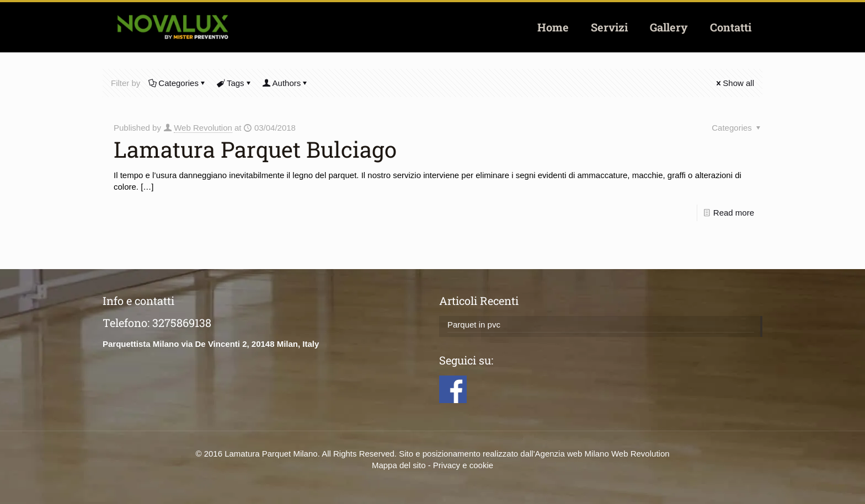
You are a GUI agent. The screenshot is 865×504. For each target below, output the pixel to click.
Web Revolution (203, 128)
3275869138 (182, 323)
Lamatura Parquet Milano (271, 454)
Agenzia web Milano (572, 454)
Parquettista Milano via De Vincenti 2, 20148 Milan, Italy (211, 344)
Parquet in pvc (474, 325)
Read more (734, 213)
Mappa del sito (399, 465)
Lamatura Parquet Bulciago (255, 149)
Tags (235, 83)
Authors (286, 83)
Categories (178, 83)
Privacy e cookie (463, 465)
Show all (734, 83)
